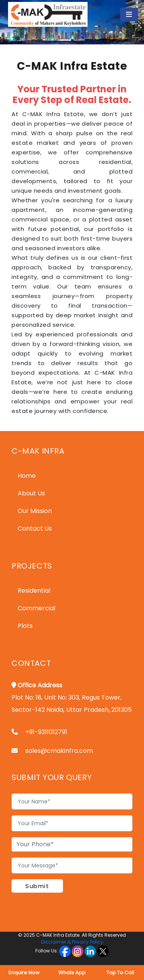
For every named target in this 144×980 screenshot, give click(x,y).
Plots (25, 626)
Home (27, 476)
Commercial (36, 608)
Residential (34, 591)
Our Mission (35, 511)
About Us (31, 493)
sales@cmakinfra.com (59, 751)
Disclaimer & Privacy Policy (72, 942)
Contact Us (35, 529)
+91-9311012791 (46, 732)
